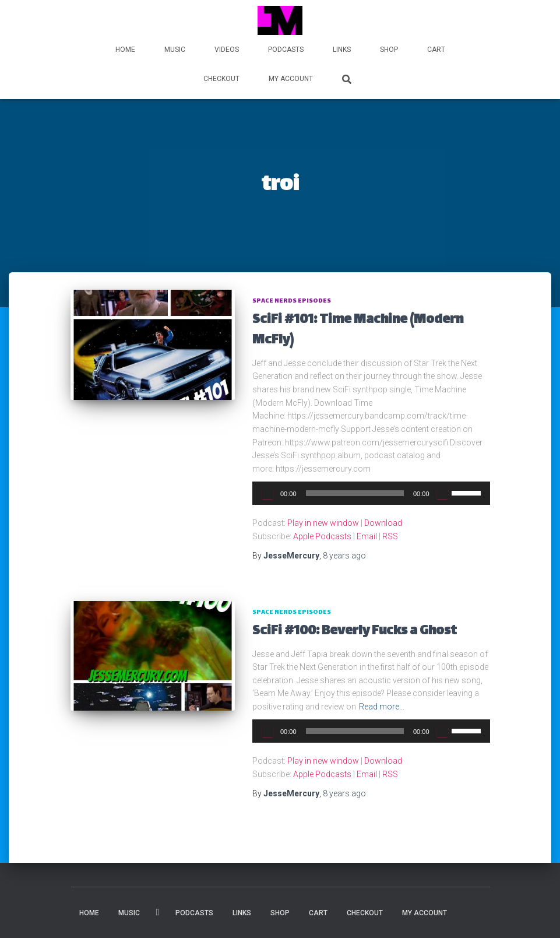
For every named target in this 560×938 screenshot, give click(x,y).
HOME (125, 50)
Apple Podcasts (322, 536)
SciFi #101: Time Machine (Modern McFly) (358, 331)
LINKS (342, 50)
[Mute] (442, 493)
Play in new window (323, 523)
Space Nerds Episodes (292, 301)
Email (367, 536)
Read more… (382, 707)
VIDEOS (227, 50)
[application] (371, 493)
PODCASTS (286, 50)
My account (291, 79)
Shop (389, 50)
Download (383, 523)
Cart (436, 50)
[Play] (267, 493)
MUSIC (175, 50)
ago (344, 556)
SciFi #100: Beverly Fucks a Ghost (355, 632)
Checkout (221, 79)
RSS (390, 536)
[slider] (355, 493)
